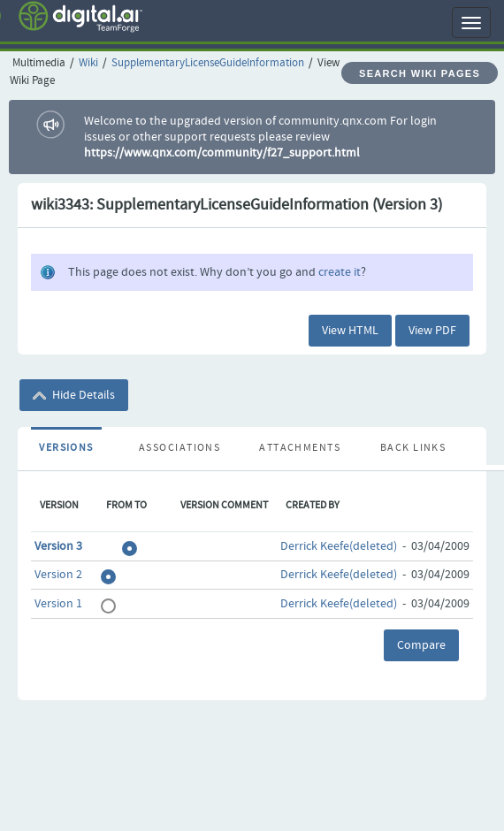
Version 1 (58, 604)
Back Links (413, 448)
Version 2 (58, 575)
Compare (421, 645)
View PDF (432, 331)
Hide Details (74, 395)
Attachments (300, 448)
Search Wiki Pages (420, 73)
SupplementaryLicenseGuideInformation (208, 63)
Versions (66, 448)
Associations (179, 448)
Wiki (88, 63)
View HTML (350, 331)
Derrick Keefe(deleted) (339, 546)
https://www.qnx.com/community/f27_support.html (222, 153)
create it (340, 272)
